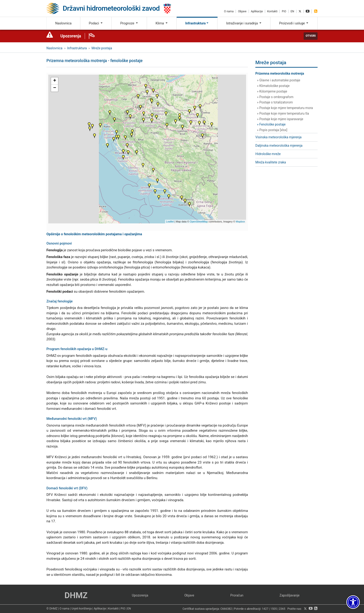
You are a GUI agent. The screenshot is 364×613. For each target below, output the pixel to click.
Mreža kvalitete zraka (271, 162)
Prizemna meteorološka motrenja (280, 73)
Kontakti (272, 11)
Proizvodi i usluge (294, 23)
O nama (229, 11)
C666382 (226, 609)
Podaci (96, 23)
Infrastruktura (197, 23)
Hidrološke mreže (268, 154)
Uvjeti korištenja (82, 609)
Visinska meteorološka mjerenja (278, 137)
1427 (265, 609)
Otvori (311, 36)
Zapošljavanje (289, 595)
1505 (274, 609)
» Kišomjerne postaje (272, 91)
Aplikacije (257, 11)
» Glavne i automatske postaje (279, 80)
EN (292, 11)
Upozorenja (71, 36)
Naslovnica (63, 23)
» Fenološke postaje (271, 124)
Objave (242, 11)
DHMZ (76, 595)
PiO (284, 11)
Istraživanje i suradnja (244, 23)
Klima (162, 23)
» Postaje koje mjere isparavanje (280, 119)
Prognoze (129, 23)
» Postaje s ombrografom (275, 97)
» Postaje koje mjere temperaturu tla (283, 113)
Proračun (237, 595)
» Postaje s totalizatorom (275, 102)
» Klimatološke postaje (273, 86)
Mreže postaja (102, 48)
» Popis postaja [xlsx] (272, 130)
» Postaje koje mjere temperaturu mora (285, 108)
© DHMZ (52, 609)
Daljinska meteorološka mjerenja (279, 146)
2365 (282, 609)
